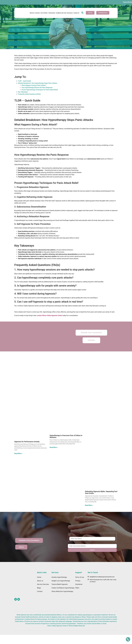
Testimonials (52, 13)
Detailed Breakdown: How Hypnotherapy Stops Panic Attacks (38, 83)
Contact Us (76, 13)
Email (70, 543)
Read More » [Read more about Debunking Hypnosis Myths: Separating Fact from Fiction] (89, 505)
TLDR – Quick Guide (24, 81)
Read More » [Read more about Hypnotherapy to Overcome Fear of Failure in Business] (54, 447)
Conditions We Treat (61, 13)
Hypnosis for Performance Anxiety (27, 442)
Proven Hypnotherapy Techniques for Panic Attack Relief (40, 90)
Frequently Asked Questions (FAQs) (29, 94)
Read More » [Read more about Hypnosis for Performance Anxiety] (18, 453)
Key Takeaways (23, 92)
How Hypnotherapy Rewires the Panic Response (37, 88)
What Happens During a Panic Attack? (34, 85)
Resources (70, 13)
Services (38, 13)
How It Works (44, 13)
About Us (32, 13)
